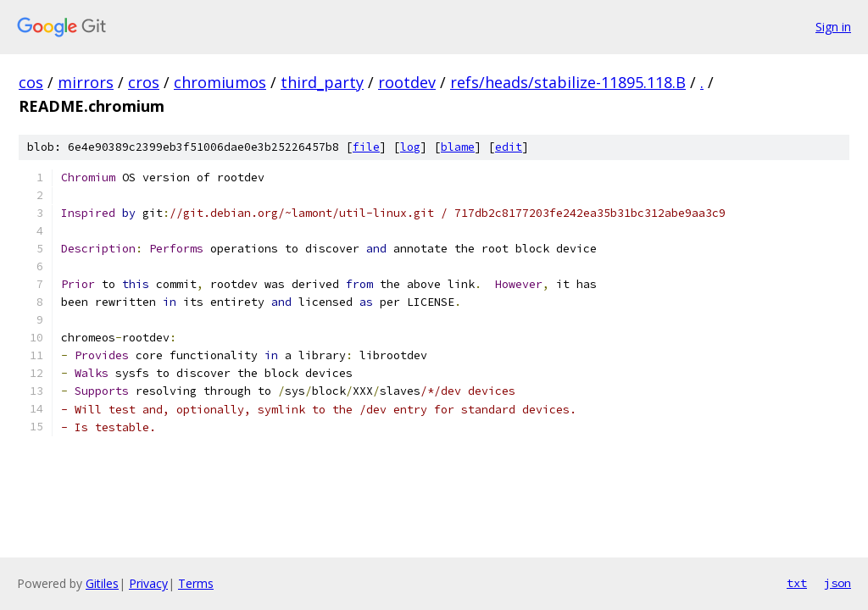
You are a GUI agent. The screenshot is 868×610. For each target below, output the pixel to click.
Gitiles (102, 583)
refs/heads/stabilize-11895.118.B (568, 82)
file (366, 147)
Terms (196, 583)
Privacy (148, 583)
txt (797, 583)
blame (458, 147)
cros (144, 82)
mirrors (86, 82)
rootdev (407, 82)
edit (509, 147)
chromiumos (220, 82)
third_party (322, 82)
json (837, 583)
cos (31, 82)
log (410, 147)
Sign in (833, 27)
